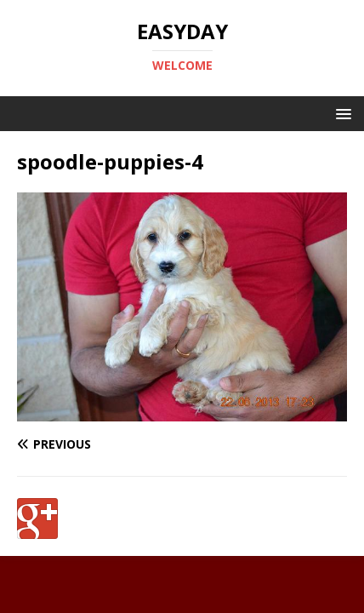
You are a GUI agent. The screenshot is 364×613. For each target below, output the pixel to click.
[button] (341, 113)
